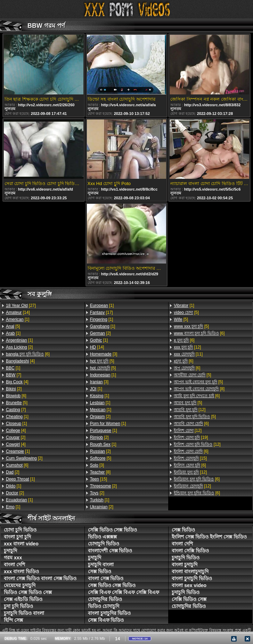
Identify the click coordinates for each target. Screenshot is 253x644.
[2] (19, 347)
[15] (99, 479)
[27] (21, 306)
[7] (14, 375)
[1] (18, 319)
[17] (101, 312)
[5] (13, 326)
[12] (187, 347)
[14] (18, 312)
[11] (188, 354)
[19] (191, 437)
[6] (28, 354)
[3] (104, 354)
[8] (100, 472)
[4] (20, 361)
